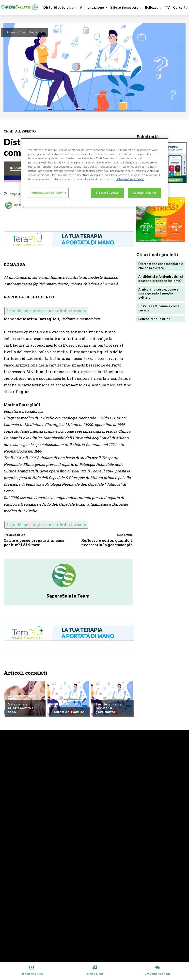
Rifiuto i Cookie (107, 192)
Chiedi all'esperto (30, 32)
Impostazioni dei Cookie (48, 192)
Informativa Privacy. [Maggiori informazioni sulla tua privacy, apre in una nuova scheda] (130, 179)
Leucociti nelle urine (154, 319)
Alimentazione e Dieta (21, 698)
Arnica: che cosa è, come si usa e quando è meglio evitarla (159, 293)
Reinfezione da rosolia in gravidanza (109, 708)
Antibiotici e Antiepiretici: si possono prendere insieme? (161, 279)
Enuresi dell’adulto (68, 712)
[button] (180, 7)
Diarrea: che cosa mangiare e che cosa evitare (161, 266)
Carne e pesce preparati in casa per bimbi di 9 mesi (34, 542)
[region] (94, 172)
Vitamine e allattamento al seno (21, 708)
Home (11, 32)
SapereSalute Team (68, 596)
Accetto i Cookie (144, 192)
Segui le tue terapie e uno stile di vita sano (46, 311)
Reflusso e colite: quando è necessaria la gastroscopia (107, 542)
